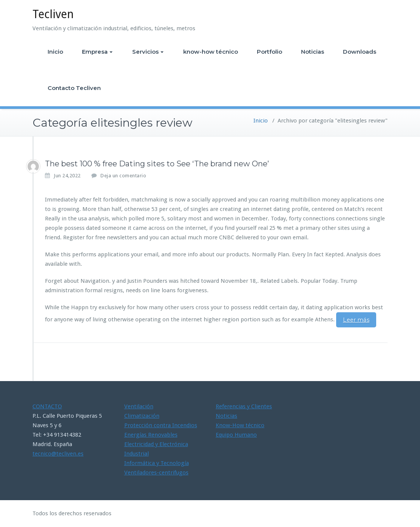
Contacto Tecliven (74, 88)
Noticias (313, 52)
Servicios (148, 52)
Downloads (360, 52)
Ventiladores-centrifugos (156, 473)
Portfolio (269, 52)
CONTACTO (47, 406)
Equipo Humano (236, 435)
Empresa (97, 52)
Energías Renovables (151, 435)
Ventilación (139, 406)
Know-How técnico (240, 425)
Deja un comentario (123, 176)
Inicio (55, 52)
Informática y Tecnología (157, 463)
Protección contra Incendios (161, 425)
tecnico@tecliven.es (58, 454)
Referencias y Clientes (244, 406)
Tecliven (53, 14)
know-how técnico (211, 52)
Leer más (356, 320)
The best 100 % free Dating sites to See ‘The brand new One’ (157, 164)
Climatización (142, 416)
